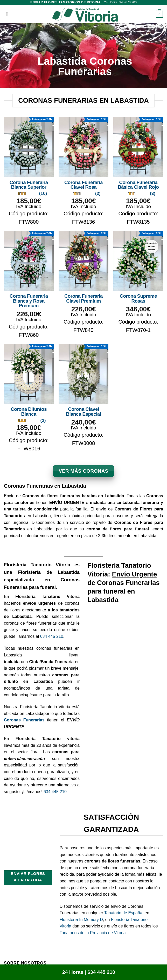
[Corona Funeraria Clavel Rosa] (83, 147)
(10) (43, 193)
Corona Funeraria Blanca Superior (29, 185)
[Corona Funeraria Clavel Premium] (83, 261)
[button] (7, 14)
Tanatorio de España (123, 913)
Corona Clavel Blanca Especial (84, 412)
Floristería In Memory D (81, 920)
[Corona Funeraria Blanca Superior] (29, 147)
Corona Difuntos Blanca (29, 412)
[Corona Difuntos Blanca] (29, 374)
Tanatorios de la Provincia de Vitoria (93, 933)
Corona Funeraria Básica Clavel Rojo (138, 185)
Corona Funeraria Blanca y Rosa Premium (29, 301)
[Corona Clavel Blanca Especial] (83, 374)
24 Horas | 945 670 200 (120, 2)
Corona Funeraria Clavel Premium (83, 299)
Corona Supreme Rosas (138, 299)
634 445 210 (52, 636)
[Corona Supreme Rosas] (138, 261)
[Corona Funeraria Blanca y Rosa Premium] (29, 261)
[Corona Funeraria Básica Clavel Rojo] (138, 147)
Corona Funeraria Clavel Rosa (83, 185)
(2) (98, 193)
